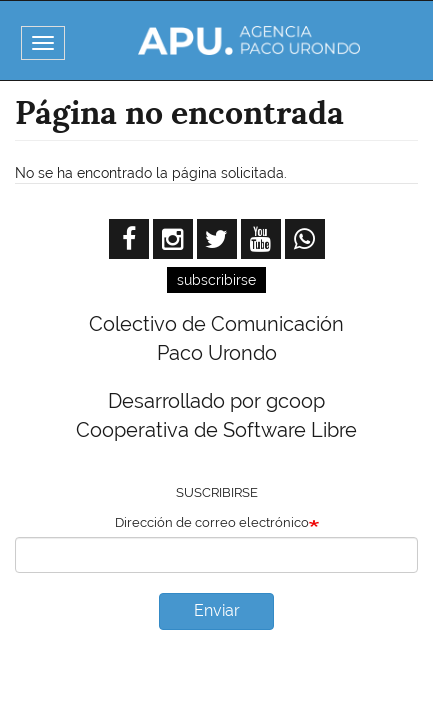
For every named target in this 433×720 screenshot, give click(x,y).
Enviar (217, 610)
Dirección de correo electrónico (212, 522)
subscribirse (216, 280)
